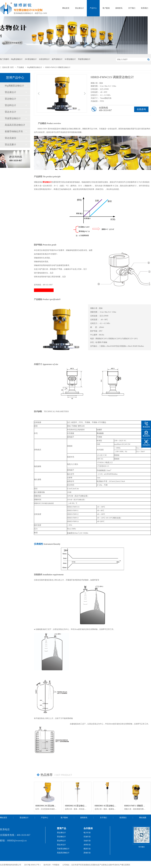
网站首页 (66, 8)
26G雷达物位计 (31, 59)
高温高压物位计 (63, 853)
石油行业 (87, 837)
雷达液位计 (80, 8)
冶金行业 (87, 841)
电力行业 (87, 833)
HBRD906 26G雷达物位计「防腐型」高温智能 (56, 806)
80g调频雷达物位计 (35, 67)
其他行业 (87, 853)
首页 (12, 67)
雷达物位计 (10, 99)
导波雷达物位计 (84, 59)
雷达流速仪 (10, 138)
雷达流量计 (10, 145)
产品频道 (21, 67)
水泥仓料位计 (44, 59)
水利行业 (87, 845)
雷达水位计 (10, 112)
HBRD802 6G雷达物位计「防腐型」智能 (83, 806)
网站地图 (143, 818)
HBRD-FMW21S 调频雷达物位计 (58, 67)
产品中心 (93, 8)
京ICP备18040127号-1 (32, 865)
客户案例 (106, 8)
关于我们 (132, 8)
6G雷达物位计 (70, 59)
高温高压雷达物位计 (15, 125)
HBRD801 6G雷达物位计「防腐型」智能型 (114, 806)
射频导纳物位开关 (14, 131)
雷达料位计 (10, 105)
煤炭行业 (87, 849)
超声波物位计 (57, 59)
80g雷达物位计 (17, 59)
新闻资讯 (119, 8)
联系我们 (145, 8)
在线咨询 (141, 109)
